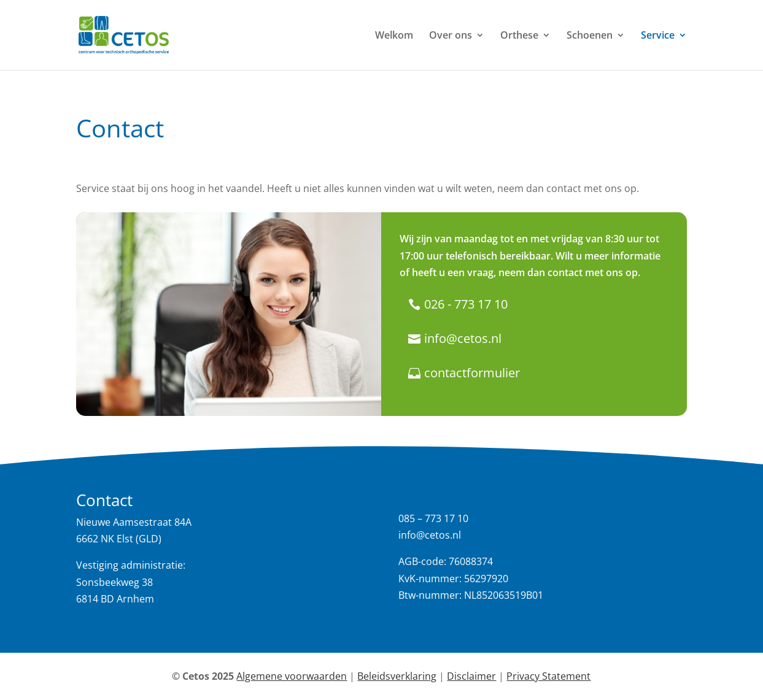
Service (658, 36)
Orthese (519, 36)
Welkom (394, 36)
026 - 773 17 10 (466, 304)
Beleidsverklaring (397, 676)
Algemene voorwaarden (292, 676)
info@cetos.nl (463, 338)
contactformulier (472, 373)
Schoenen (590, 36)
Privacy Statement (548, 676)
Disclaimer (471, 676)
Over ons (451, 36)
